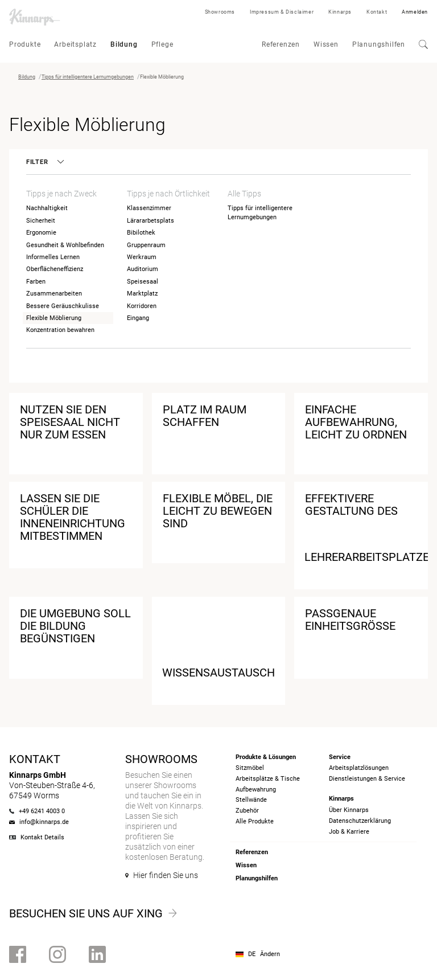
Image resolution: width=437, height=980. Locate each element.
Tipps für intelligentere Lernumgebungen (88, 77)
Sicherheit (41, 221)
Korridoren (142, 306)
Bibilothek (141, 233)
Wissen (326, 44)
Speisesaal (143, 282)
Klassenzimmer (149, 208)
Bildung (124, 44)
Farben (36, 282)
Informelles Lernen (53, 257)
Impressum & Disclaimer (282, 12)
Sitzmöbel (250, 768)
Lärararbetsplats (151, 221)
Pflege (162, 44)
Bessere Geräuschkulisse (63, 306)
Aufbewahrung (256, 790)
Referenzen (281, 44)
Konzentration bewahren (60, 330)
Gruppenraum (146, 245)
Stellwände (251, 800)
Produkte (25, 44)
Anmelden (415, 12)
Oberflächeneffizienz (55, 269)
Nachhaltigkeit (47, 208)
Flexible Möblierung (54, 318)
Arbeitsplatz (75, 44)
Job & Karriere (349, 832)
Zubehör (247, 811)
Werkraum (142, 257)
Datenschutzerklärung (360, 821)
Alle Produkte (255, 821)
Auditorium (143, 269)
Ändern (270, 954)
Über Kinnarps (349, 810)
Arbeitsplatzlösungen (359, 768)
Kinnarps (340, 12)
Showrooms (220, 12)
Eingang (138, 318)
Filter (44, 162)
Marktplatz (142, 294)
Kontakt (377, 12)
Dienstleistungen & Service (367, 779)
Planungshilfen (379, 44)
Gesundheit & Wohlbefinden (65, 245)
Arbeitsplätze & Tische (268, 779)
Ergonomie (41, 233)
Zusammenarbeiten (54, 294)
